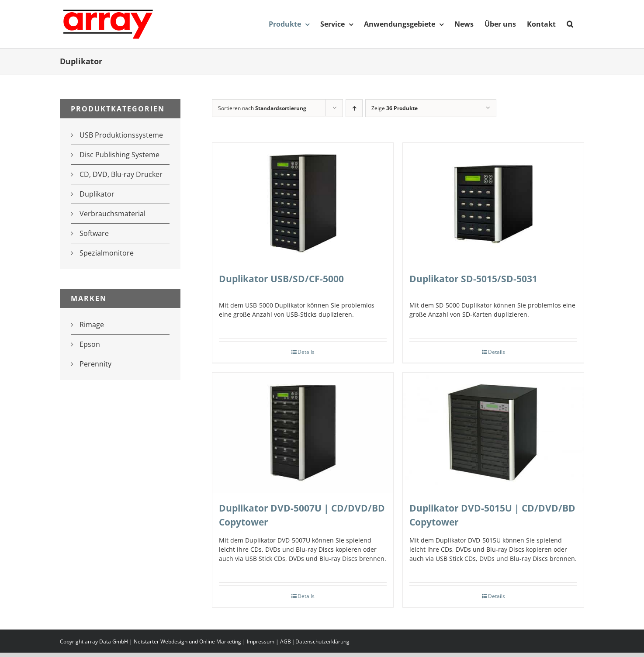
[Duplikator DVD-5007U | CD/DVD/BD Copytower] (303, 433)
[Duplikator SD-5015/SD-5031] (493, 203)
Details (306, 352)
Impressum (261, 641)
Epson (90, 344)
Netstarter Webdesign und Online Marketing (187, 641)
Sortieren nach (262, 108)
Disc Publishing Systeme (119, 155)
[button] (570, 24)
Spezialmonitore (107, 253)
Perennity (95, 364)
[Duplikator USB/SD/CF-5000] (303, 203)
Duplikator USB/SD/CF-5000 (281, 279)
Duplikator (97, 194)
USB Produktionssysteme (121, 135)
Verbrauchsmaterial (113, 214)
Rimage (92, 325)
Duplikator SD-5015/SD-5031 (473, 279)
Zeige (395, 108)
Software (94, 233)
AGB (286, 641)
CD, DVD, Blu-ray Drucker (121, 174)
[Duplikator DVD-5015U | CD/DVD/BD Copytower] (493, 433)
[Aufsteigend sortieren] (354, 108)
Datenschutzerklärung (322, 641)
